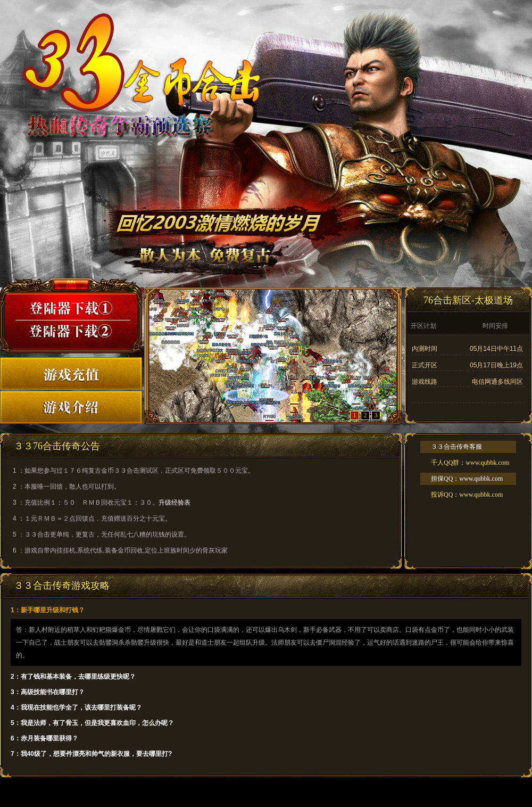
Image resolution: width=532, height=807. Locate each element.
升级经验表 (174, 503)
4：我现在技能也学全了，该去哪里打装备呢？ (76, 707)
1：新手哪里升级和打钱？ (48, 610)
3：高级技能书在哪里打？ (48, 692)
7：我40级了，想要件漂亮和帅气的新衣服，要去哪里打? (91, 754)
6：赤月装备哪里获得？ (44, 738)
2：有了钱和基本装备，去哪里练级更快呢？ (73, 677)
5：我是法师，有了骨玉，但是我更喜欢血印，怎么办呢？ (92, 723)
